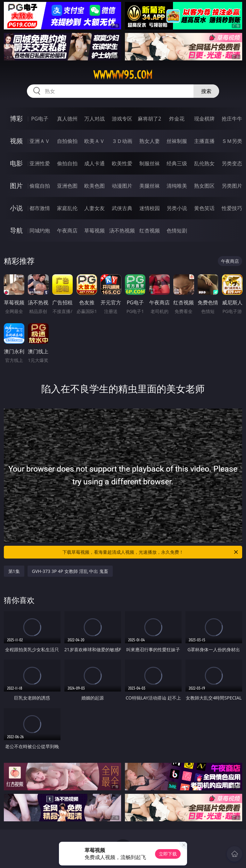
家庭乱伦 (67, 208)
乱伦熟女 (204, 163)
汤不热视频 (122, 231)
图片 (16, 186)
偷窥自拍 (40, 186)
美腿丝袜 (150, 186)
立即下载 (168, 854)
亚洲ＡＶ (40, 141)
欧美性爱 (122, 163)
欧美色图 (94, 186)
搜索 (206, 91)
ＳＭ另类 (232, 141)
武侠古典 (122, 208)
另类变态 (232, 163)
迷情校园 (150, 208)
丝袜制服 (177, 141)
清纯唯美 (177, 186)
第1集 (14, 571)
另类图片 (232, 186)
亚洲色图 (67, 186)
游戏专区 (122, 119)
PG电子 (40, 119)
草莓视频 (94, 231)
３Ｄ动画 (122, 141)
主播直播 (204, 141)
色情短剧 (177, 231)
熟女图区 (204, 186)
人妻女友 (94, 208)
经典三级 (177, 163)
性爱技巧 (232, 208)
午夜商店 (67, 231)
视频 (16, 141)
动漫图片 (122, 186)
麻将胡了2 (149, 119)
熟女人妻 (150, 141)
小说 (16, 208)
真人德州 (67, 119)
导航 (16, 230)
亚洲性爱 (40, 163)
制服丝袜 (150, 163)
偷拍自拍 (67, 163)
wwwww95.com (123, 75)
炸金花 (177, 119)
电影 (16, 163)
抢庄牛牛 (232, 119)
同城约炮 (40, 231)
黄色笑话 (204, 208)
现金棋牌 (204, 119)
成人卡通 (94, 163)
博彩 (16, 118)
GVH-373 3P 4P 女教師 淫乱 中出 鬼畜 (70, 571)
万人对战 (94, 119)
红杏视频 (150, 231)
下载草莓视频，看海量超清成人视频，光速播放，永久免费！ (151, 552)
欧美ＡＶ (94, 141)
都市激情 (40, 208)
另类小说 (177, 208)
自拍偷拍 (67, 141)
